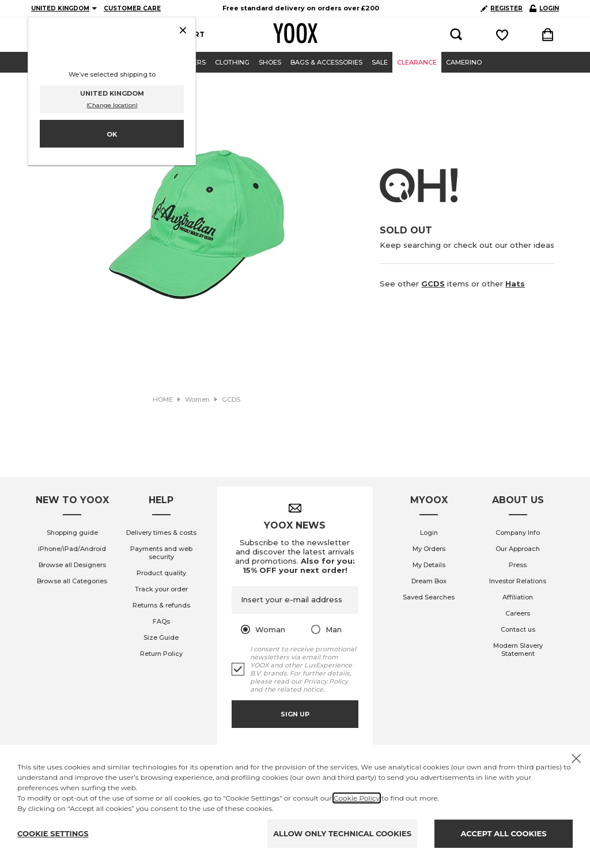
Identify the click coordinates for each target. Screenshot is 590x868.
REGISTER (502, 8)
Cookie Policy (357, 798)
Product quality (161, 573)
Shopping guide (72, 533)
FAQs (161, 621)
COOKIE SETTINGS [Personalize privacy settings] (53, 833)
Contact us (518, 629)
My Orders (429, 549)
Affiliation (518, 597)
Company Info (518, 533)
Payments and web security (161, 553)
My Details (429, 565)
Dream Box (429, 581)
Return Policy (161, 654)
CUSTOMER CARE (132, 8)
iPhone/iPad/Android (72, 549)
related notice (300, 689)
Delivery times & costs (161, 533)
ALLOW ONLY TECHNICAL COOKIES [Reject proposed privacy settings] (342, 833)
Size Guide (161, 637)
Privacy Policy (326, 681)
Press (518, 565)
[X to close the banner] (576, 758)
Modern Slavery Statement (518, 650)
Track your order (161, 589)
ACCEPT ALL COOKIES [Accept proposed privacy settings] (504, 833)
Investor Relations (518, 581)
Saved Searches (429, 597)
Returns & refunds (161, 605)
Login (429, 533)
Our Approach (518, 549)
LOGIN (544, 8)
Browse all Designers (72, 565)
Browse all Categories (72, 581)
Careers (518, 613)
